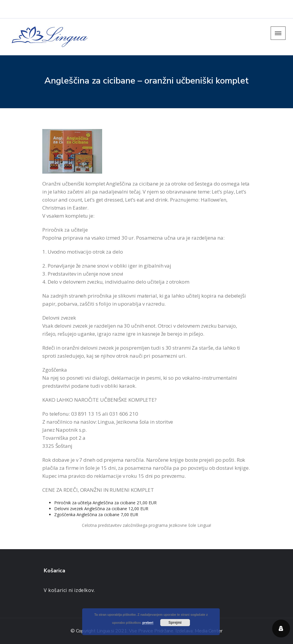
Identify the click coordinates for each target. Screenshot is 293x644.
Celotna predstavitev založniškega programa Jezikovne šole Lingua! (146, 525)
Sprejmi (175, 623)
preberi (148, 623)
